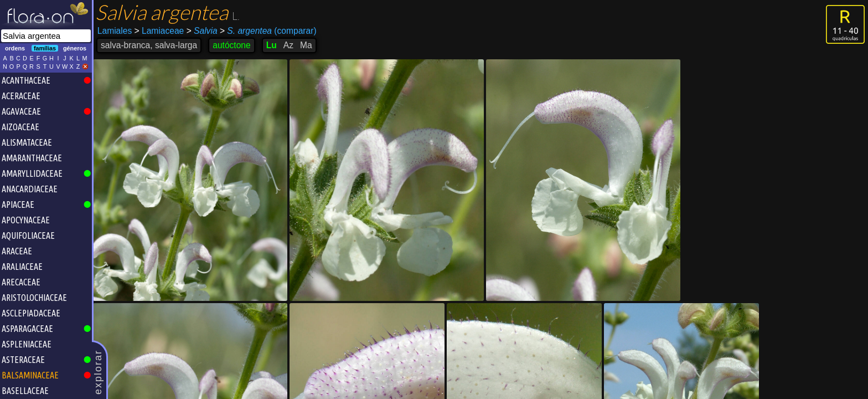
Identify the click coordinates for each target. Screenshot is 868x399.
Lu (272, 45)
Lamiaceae (159, 31)
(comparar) (268, 31)
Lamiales (115, 31)
